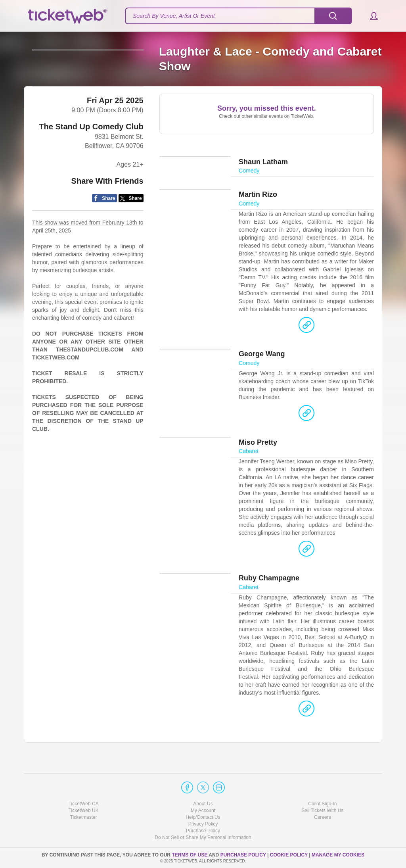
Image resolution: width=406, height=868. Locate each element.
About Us (203, 804)
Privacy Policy (203, 824)
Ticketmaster (84, 817)
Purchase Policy (203, 831)
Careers (323, 817)
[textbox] (238, 16)
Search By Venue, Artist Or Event (174, 16)
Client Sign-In (322, 804)
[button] (370, 16)
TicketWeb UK (84, 810)
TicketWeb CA (84, 804)
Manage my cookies (338, 855)
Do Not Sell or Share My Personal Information (203, 838)
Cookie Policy (289, 855)
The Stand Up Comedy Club (91, 164)
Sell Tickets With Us (322, 810)
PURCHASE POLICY (244, 855)
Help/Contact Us (203, 817)
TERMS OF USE (190, 855)
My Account (203, 810)
